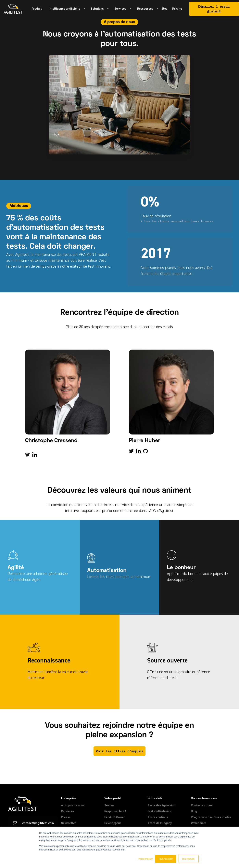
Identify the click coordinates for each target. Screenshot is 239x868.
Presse (66, 817)
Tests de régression (161, 806)
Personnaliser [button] (146, 859)
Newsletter (69, 823)
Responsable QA (115, 811)
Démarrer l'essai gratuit (214, 9)
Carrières (68, 811)
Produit (37, 9)
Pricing (177, 9)
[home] (13, 9)
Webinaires (199, 823)
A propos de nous (73, 806)
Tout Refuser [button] (189, 859)
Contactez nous (202, 806)
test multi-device (159, 811)
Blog (164, 9)
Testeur (110, 806)
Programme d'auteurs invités (211, 817)
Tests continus (158, 817)
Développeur (113, 823)
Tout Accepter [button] (166, 859)
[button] (65, 9)
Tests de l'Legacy (160, 823)
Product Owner (115, 817)
